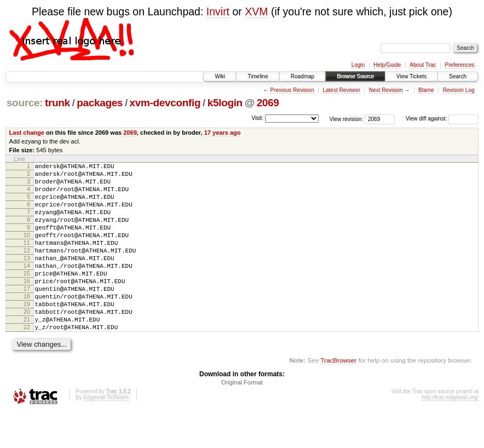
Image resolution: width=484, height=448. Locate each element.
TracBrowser (338, 396)
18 (27, 324)
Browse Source (355, 76)
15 (27, 296)
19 (27, 334)
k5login (225, 103)
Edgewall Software (106, 433)
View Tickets (411, 76)
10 (27, 250)
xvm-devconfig (165, 103)
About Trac (423, 65)
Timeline (258, 76)
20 (27, 343)
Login (358, 65)
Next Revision (386, 90)
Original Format (242, 418)
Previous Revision (292, 90)
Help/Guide (387, 65)
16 (27, 306)
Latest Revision (341, 90)
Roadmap (303, 76)
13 (27, 278)
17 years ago (223, 133)
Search (458, 76)
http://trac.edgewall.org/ (450, 433)
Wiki (220, 76)
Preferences (460, 65)
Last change (27, 133)
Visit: (257, 118)
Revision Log (459, 90)
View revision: (347, 119)
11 (27, 259)
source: (25, 103)
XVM (256, 12)
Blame (426, 90)
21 (27, 352)
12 (27, 268)
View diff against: (442, 119)
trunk (57, 103)
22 (27, 361)
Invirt (218, 12)
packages (100, 103)
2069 (268, 103)
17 (27, 315)
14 (27, 287)
